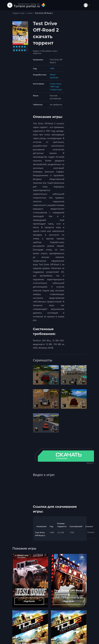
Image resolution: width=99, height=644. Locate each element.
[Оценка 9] (22, 50)
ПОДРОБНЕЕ (29, 601)
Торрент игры (18, 13)
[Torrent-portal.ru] (30, 5)
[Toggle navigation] (10, 5)
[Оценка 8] (19, 50)
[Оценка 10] (25, 50)
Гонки (30, 13)
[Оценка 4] (22, 47)
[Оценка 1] (14, 47)
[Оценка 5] (25, 47)
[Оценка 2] (17, 47)
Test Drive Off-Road (29, 595)
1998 (52, 68)
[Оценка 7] (17, 50)
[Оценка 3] (19, 47)
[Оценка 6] (14, 50)
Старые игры (56, 89)
